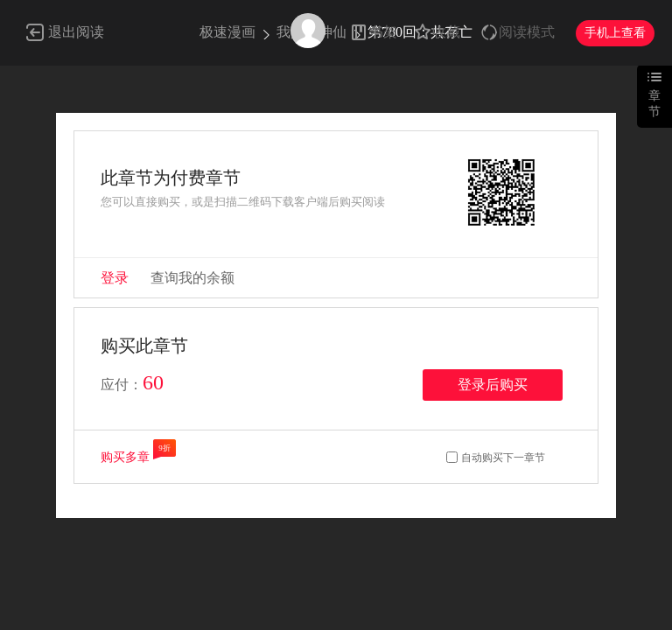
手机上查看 (615, 33)
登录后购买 (493, 385)
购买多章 (125, 457)
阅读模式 (527, 32)
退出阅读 (76, 32)
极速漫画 (227, 32)
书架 (383, 32)
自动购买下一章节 (503, 458)
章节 (654, 104)
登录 (115, 278)
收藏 (446, 32)
